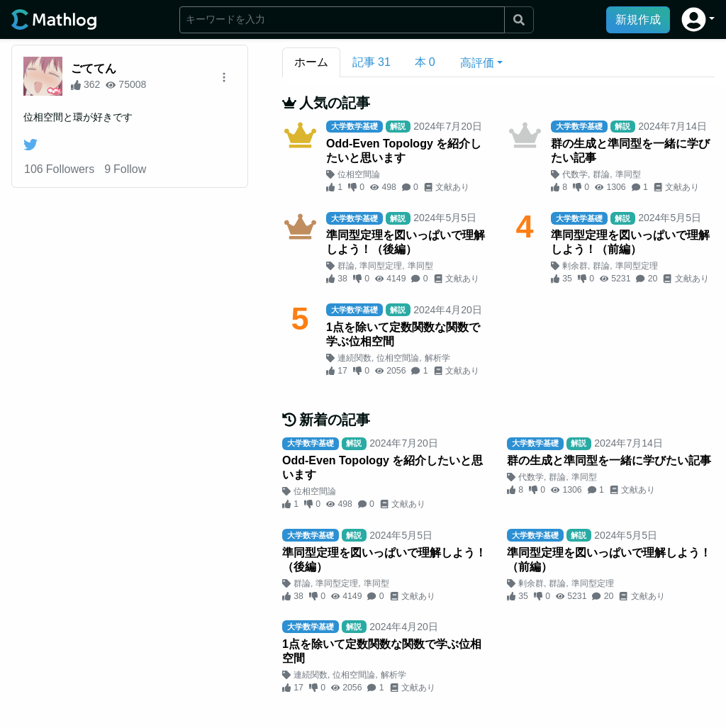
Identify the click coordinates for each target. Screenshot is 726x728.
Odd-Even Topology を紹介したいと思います (404, 151)
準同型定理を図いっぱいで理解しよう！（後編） (406, 242)
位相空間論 (359, 174)
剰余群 (575, 266)
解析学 (437, 358)
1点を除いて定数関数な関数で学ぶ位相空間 (403, 334)
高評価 (477, 63)
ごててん (94, 68)
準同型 (628, 174)
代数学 (575, 174)
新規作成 (638, 19)
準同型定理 (381, 266)
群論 (601, 174)
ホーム (311, 62)
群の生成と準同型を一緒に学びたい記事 (630, 151)
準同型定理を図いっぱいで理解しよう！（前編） (630, 242)
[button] (698, 19)
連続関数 (354, 358)
